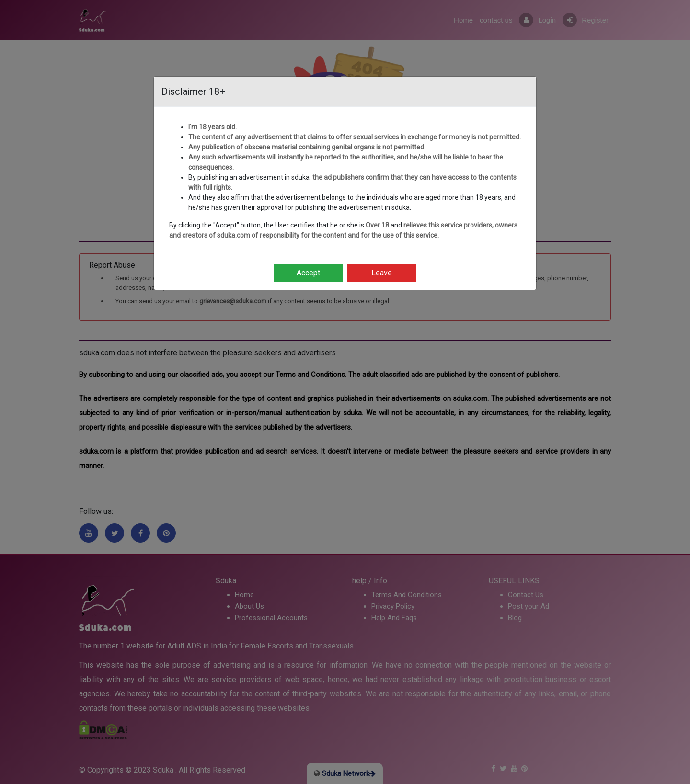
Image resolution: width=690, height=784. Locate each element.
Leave (382, 273)
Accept (308, 273)
